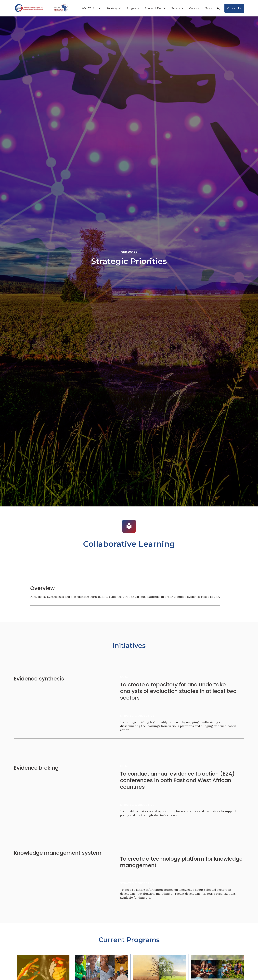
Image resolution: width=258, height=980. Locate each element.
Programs (133, 8)
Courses (194, 8)
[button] (91, 8)
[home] (29, 8)
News (208, 8)
